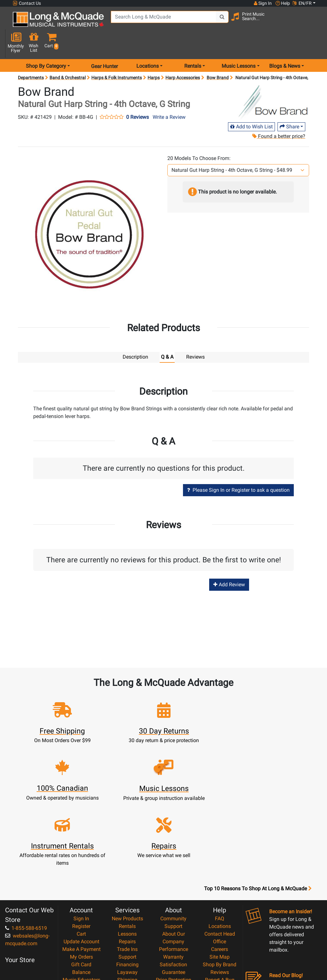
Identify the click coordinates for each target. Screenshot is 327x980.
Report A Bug (220, 902)
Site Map (220, 879)
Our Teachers (174, 940)
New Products (127, 840)
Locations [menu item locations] (148, 46)
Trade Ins (127, 871)
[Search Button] (222, 22)
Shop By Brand (220, 886)
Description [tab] (135, 336)
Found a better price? (278, 116)
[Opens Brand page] (273, 82)
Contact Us (27, 3)
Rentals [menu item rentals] (193, 46)
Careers (220, 871)
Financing (127, 886)
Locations (220, 848)
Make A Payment (81, 871)
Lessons (127, 856)
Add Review (229, 564)
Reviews (220, 894)
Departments (31, 57)
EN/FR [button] (302, 3)
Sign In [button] (263, 3)
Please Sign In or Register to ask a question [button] (238, 470)
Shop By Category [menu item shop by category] (46, 46)
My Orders (81, 879)
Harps (154, 57)
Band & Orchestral (68, 57)
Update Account (81, 863)
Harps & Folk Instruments (117, 57)
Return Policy (174, 932)
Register (81, 848)
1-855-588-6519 (26, 850)
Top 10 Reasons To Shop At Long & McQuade (258, 810)
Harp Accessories (183, 57)
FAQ (220, 840)
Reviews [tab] (195, 336)
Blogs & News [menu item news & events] (285, 46)
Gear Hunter (104, 46)
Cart (81, 856)
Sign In (81, 840)
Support (127, 879)
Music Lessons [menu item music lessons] (239, 46)
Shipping (127, 902)
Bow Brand (218, 57)
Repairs (127, 863)
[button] (314, 23)
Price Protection (174, 902)
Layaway (127, 894)
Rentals (127, 848)
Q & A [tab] (167, 336)
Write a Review (169, 97)
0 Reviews (137, 97)
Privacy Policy (174, 925)
